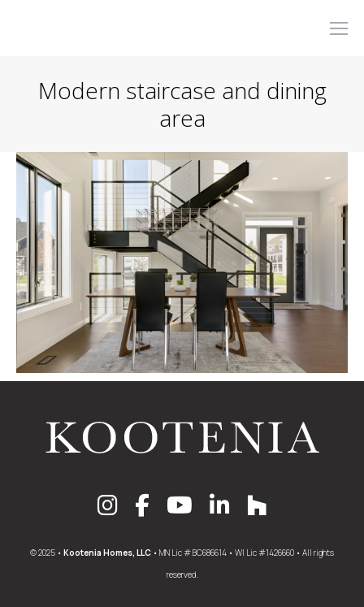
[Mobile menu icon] (339, 28)
